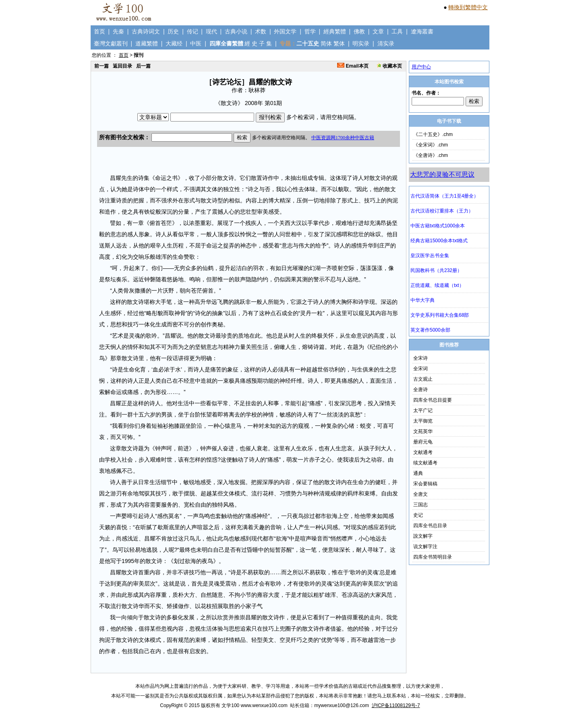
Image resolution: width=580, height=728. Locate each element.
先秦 (118, 31)
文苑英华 (423, 431)
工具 (397, 31)
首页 (99, 31)
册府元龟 (423, 442)
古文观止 (423, 379)
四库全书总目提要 (433, 400)
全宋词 (420, 369)
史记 (418, 515)
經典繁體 (335, 31)
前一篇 (101, 66)
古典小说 (236, 31)
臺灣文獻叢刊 (111, 43)
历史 (173, 31)
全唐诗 (420, 390)
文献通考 (423, 452)
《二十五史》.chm (433, 134)
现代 (211, 31)
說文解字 (423, 536)
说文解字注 (425, 547)
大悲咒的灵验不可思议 (442, 174)
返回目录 (122, 66)
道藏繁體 (147, 43)
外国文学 (285, 31)
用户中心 (421, 67)
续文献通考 (425, 463)
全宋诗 (420, 358)
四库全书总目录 (430, 526)
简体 (326, 43)
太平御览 (423, 421)
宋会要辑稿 (425, 484)
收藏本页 (389, 66)
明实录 (361, 43)
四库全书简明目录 (433, 557)
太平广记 (423, 410)
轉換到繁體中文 (468, 7)
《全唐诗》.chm (431, 155)
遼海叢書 (422, 31)
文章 (378, 31)
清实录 (386, 43)
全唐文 (420, 494)
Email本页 (353, 66)
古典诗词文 (146, 31)
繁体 (339, 43)
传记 (193, 31)
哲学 (310, 31)
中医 (196, 43)
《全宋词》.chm (431, 145)
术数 (261, 31)
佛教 (359, 31)
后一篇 (143, 66)
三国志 (420, 505)
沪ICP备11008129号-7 (396, 705)
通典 (418, 473)
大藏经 (174, 43)
